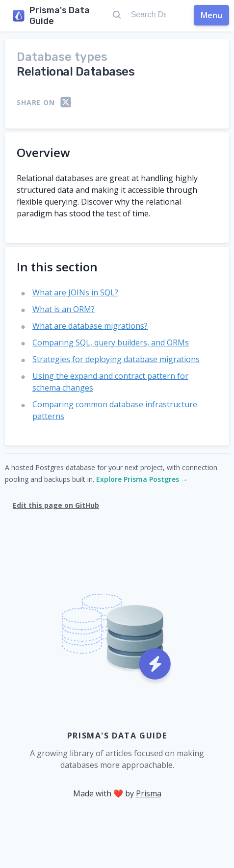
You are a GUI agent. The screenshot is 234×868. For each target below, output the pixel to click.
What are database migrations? (90, 326)
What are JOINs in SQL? (75, 292)
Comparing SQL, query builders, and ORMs (111, 342)
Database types (62, 57)
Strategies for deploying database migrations (116, 359)
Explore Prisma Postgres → (142, 479)
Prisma (149, 793)
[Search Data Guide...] (148, 15)
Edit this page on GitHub (56, 505)
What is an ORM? (64, 309)
